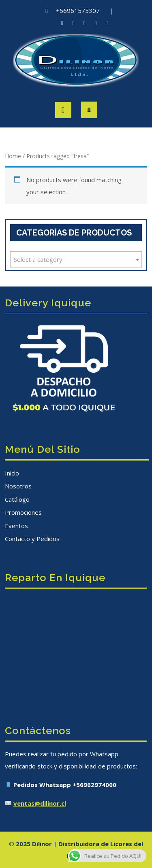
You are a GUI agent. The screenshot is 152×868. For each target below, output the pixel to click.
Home (13, 156)
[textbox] (76, 259)
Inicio (12, 473)
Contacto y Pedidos (32, 539)
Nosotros (18, 486)
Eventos (16, 526)
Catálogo (17, 499)
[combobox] (76, 259)
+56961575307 (78, 11)
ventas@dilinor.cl (40, 803)
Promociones (23, 512)
